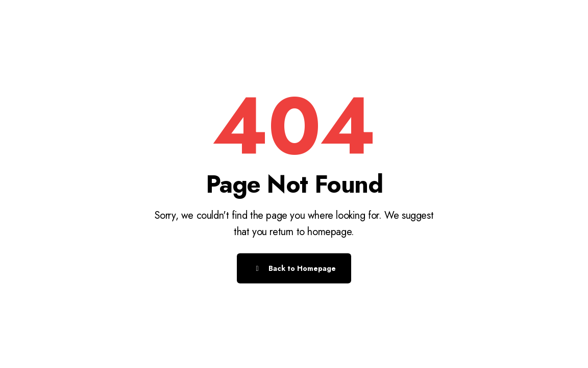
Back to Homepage (294, 268)
